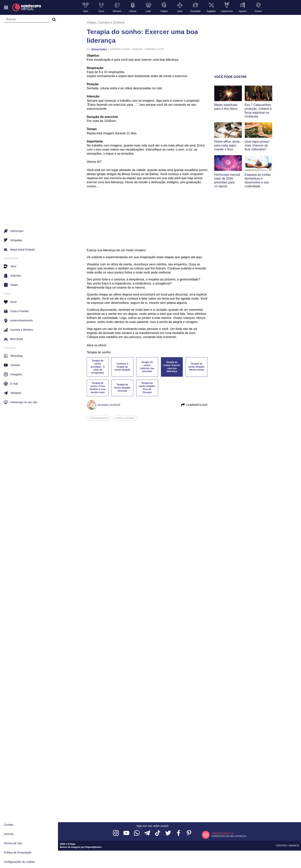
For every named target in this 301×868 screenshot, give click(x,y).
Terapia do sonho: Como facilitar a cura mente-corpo (98, 388)
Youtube (12, 365)
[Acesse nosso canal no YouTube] (126, 833)
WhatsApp (13, 356)
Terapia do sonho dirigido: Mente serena (197, 367)
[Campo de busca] (27, 20)
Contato (9, 825)
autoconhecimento (98, 418)
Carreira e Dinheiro (112, 23)
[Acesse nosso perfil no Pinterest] (189, 833)
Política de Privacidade (18, 853)
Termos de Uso (13, 843)
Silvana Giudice (99, 49)
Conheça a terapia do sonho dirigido (122, 367)
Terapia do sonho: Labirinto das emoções (147, 367)
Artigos (92, 23)
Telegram (13, 393)
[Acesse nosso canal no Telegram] (147, 833)
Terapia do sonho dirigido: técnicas (122, 388)
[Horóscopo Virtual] (27, 8)
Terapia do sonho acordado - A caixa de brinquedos (98, 367)
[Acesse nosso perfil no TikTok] (158, 833)
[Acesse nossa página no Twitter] (168, 833)
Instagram (13, 374)
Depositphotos (94, 847)
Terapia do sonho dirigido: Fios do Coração (147, 388)
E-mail (11, 384)
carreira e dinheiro (125, 418)
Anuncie (9, 834)
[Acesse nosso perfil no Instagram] (116, 833)
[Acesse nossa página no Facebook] (179, 833)
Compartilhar (194, 405)
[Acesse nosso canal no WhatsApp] (137, 833)
